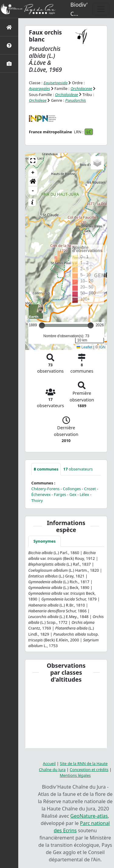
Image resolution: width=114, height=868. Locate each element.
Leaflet (84, 347)
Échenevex (41, 494)
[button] (33, 161)
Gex (73, 494)
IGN (102, 347)
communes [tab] (46, 469)
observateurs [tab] (78, 469)
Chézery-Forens (45, 489)
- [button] (33, 191)
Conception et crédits (89, 770)
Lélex (84, 494)
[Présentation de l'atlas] (9, 45)
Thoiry (37, 501)
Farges (60, 494)
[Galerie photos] (9, 63)
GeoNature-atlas (89, 816)
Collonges (72, 489)
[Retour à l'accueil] (9, 27)
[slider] (91, 325)
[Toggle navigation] (101, 9)
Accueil (49, 763)
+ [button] (33, 173)
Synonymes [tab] (45, 541)
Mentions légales (75, 775)
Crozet (90, 489)
